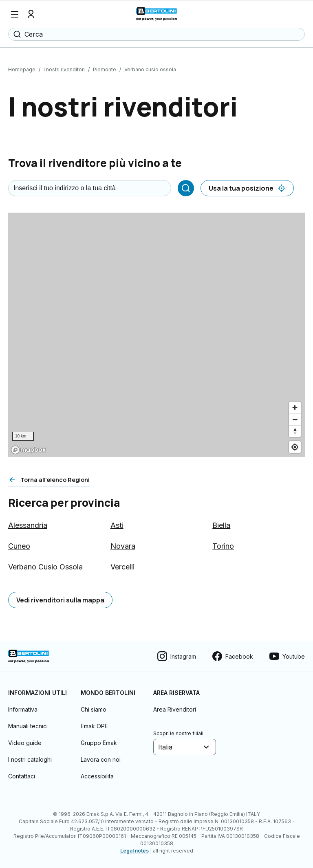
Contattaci (22, 776)
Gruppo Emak (99, 743)
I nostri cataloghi (30, 759)
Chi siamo (94, 709)
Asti (117, 525)
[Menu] (15, 14)
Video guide (25, 743)
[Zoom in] (295, 408)
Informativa (23, 709)
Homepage (22, 69)
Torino (223, 546)
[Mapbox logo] (29, 450)
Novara (123, 546)
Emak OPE (94, 726)
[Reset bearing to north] (295, 431)
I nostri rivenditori (64, 69)
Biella (221, 525)
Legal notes (134, 851)
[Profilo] (31, 14)
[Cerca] (186, 188)
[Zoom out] (295, 419)
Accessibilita (97, 776)
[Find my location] (295, 447)
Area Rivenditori (175, 709)
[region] (156, 335)
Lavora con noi (101, 759)
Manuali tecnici (28, 726)
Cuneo (19, 546)
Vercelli (122, 567)
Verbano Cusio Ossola (45, 567)
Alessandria (28, 525)
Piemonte (105, 69)
